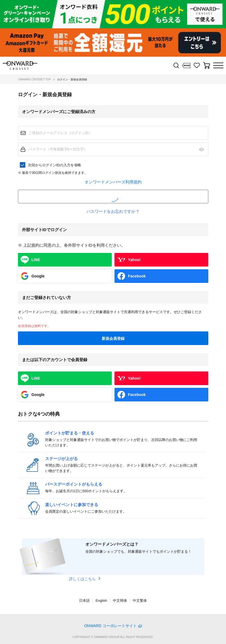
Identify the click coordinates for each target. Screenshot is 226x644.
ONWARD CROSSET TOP (35, 79)
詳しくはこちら (82, 579)
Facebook (137, 276)
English (101, 601)
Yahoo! (134, 260)
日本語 (84, 601)
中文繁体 (140, 601)
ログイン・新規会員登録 (72, 79)
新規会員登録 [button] (113, 338)
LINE (36, 260)
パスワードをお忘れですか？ (113, 211)
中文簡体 (120, 601)
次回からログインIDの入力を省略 (55, 165)
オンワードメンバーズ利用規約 (113, 182)
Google (38, 276)
